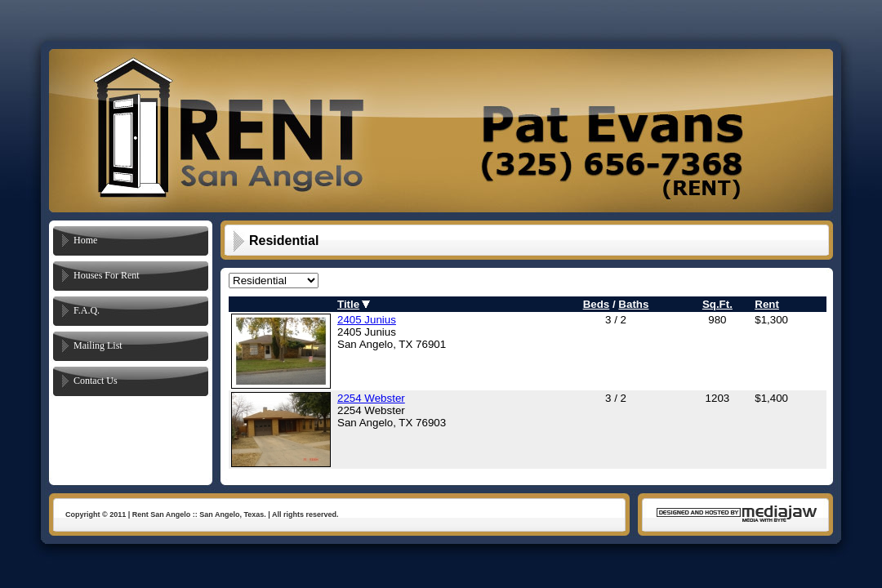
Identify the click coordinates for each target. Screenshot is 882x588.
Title (348, 304)
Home (85, 240)
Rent (767, 304)
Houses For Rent (107, 275)
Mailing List (98, 345)
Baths (633, 304)
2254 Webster (371, 398)
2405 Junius (367, 320)
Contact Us (96, 381)
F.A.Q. (87, 310)
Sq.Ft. (717, 304)
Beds (597, 304)
